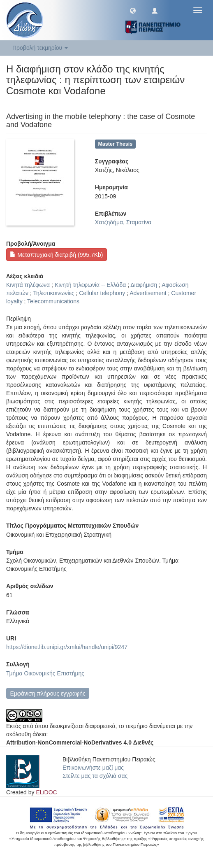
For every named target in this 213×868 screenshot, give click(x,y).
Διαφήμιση (144, 285)
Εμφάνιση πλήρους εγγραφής (47, 693)
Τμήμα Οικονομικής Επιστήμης (45, 673)
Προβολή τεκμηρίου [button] (40, 48)
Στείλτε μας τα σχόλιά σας (95, 776)
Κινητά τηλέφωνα (28, 285)
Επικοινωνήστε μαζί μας (93, 768)
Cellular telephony (102, 293)
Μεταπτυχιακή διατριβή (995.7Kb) (56, 255)
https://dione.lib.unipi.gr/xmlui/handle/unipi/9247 (67, 647)
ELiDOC (46, 792)
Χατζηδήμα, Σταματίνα (123, 222)
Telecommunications (53, 301)
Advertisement (148, 293)
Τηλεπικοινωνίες (53, 293)
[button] (133, 10)
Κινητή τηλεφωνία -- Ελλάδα (90, 285)
